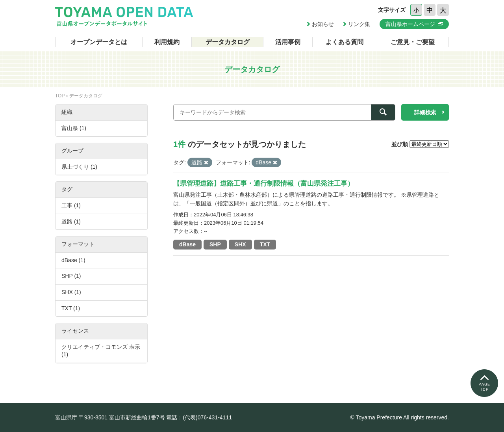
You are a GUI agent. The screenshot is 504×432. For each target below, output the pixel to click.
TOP (60, 96)
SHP (215, 244)
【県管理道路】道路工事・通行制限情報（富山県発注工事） (264, 183)
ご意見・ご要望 (413, 42)
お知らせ (323, 24)
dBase (187, 244)
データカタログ (228, 42)
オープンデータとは (99, 42)
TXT (265, 244)
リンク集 (359, 24)
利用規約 (167, 42)
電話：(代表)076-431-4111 (199, 417)
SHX (240, 244)
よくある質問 (345, 42)
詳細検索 (425, 112)
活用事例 (288, 42)
